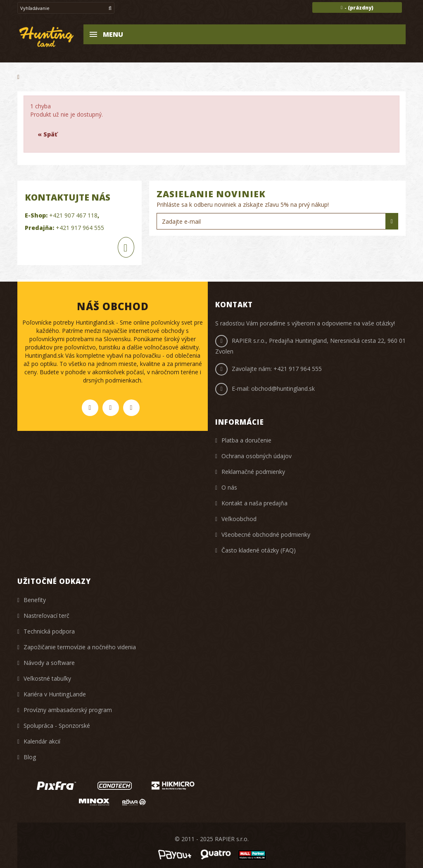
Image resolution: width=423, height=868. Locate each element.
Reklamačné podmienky (253, 472)
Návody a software (49, 663)
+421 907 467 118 (73, 215)
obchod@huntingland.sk (283, 389)
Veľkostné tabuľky (47, 678)
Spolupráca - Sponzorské (57, 726)
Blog (30, 757)
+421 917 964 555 (80, 228)
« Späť (47, 134)
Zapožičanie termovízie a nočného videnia (80, 647)
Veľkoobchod (239, 519)
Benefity (35, 600)
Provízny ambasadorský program (68, 710)
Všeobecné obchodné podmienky (266, 534)
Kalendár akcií (42, 741)
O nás (229, 487)
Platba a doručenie (246, 440)
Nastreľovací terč (46, 616)
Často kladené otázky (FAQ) (259, 550)
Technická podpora (49, 631)
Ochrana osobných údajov (257, 456)
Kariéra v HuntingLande (55, 694)
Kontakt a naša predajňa (254, 503)
